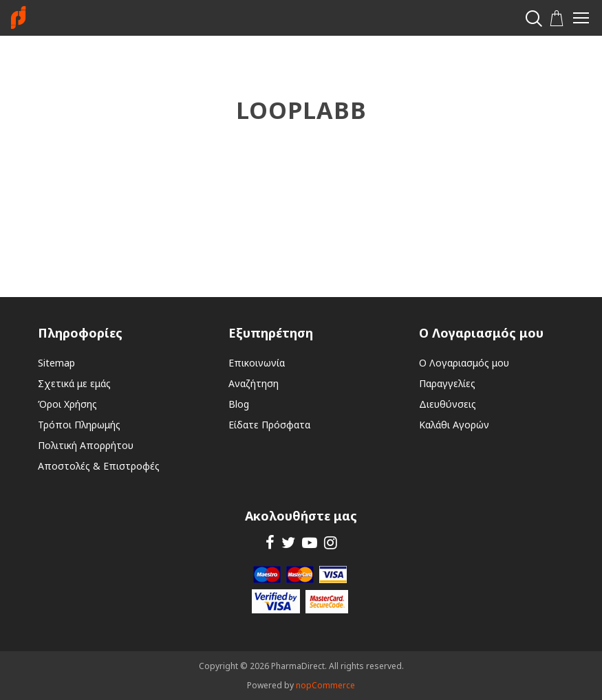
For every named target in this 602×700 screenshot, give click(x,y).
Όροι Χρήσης (67, 404)
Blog (239, 404)
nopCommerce (325, 685)
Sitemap (56, 363)
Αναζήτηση (254, 383)
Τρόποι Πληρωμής (79, 425)
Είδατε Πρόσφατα (269, 425)
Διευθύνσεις (448, 404)
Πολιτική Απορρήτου (86, 445)
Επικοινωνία (257, 363)
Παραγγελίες (447, 383)
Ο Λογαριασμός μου (464, 363)
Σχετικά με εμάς (74, 383)
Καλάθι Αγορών (454, 425)
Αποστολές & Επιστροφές (99, 466)
